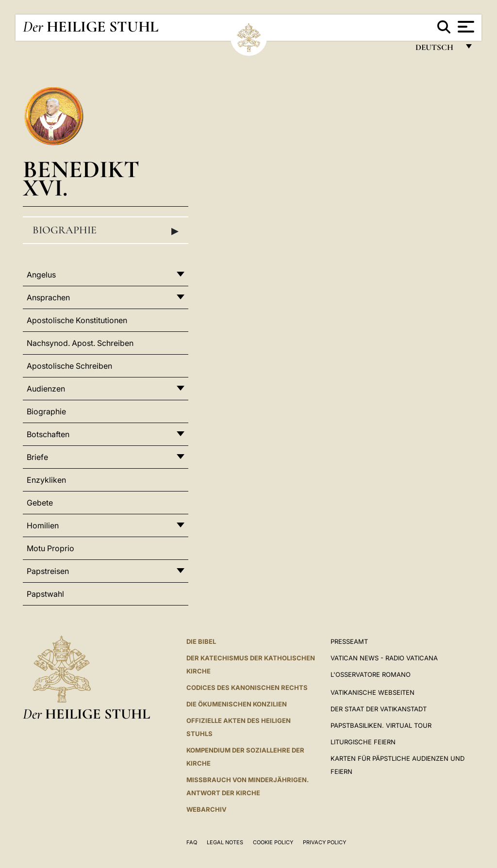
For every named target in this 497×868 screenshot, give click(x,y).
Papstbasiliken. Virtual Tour (381, 725)
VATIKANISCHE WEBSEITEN (373, 692)
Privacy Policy (324, 842)
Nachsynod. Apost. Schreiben (80, 343)
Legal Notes (225, 842)
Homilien (43, 525)
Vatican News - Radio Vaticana (384, 658)
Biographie (106, 230)
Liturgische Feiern (363, 742)
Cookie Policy (273, 842)
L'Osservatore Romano (371, 674)
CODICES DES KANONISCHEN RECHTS (247, 688)
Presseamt (349, 641)
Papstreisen (48, 571)
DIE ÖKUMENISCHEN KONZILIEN (237, 704)
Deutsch (437, 50)
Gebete (40, 503)
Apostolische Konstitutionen (77, 320)
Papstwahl (45, 594)
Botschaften (48, 434)
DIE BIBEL (201, 641)
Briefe (37, 457)
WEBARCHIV (207, 809)
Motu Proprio (50, 548)
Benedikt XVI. (81, 178)
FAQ (192, 842)
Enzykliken (46, 480)
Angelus (41, 275)
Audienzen (46, 389)
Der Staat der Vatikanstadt (379, 709)
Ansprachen (48, 297)
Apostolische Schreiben (69, 366)
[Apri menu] (465, 27)
